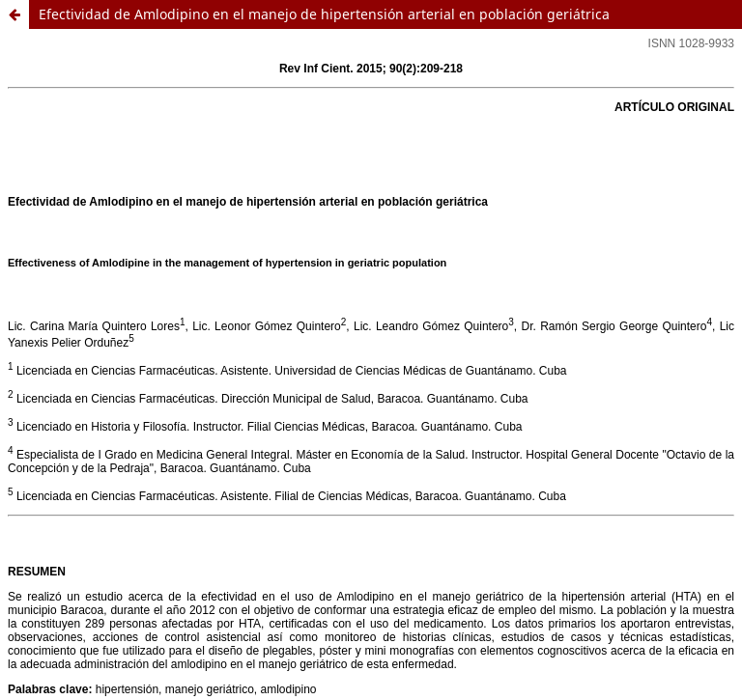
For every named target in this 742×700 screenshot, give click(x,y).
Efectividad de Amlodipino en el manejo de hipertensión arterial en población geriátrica (324, 14)
